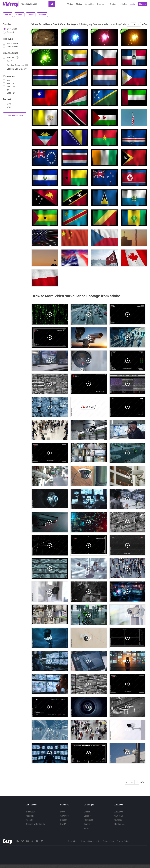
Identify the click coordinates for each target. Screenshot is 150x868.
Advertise (64, 816)
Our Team (119, 816)
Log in (132, 4)
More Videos (89, 4)
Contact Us (119, 824)
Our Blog (118, 820)
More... (87, 828)
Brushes (101, 4)
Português (88, 820)
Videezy (29, 820)
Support (64, 820)
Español (87, 816)
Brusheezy (30, 812)
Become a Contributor (35, 824)
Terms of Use (109, 841)
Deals (63, 812)
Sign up (142, 4)
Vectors (70, 4)
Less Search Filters (15, 115)
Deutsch (87, 824)
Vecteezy (30, 816)
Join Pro (124, 4)
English (87, 812)
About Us (119, 812)
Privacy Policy (123, 841)
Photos (79, 4)
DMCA (63, 824)
